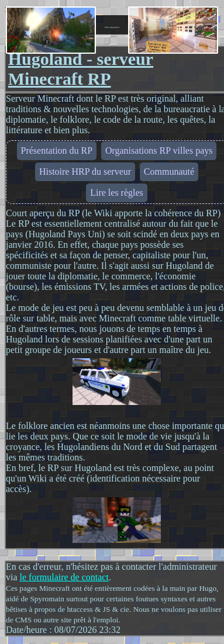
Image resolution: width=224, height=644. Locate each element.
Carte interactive (112, 27)
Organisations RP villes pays (159, 150)
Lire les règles (117, 193)
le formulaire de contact (64, 577)
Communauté (169, 172)
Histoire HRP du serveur (85, 172)
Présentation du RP (57, 150)
